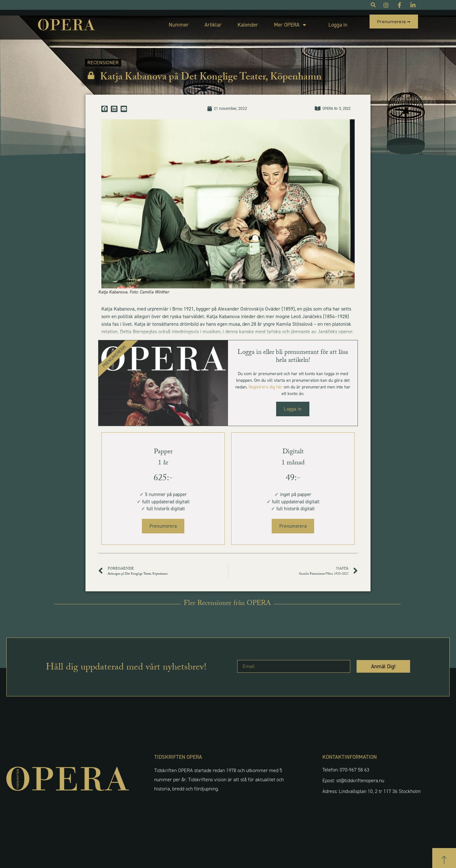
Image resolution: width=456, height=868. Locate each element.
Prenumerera (163, 520)
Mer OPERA (275, 22)
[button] (104, 103)
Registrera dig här (266, 381)
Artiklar (198, 22)
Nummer (164, 22)
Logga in (323, 22)
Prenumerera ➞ (394, 22)
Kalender (233, 22)
